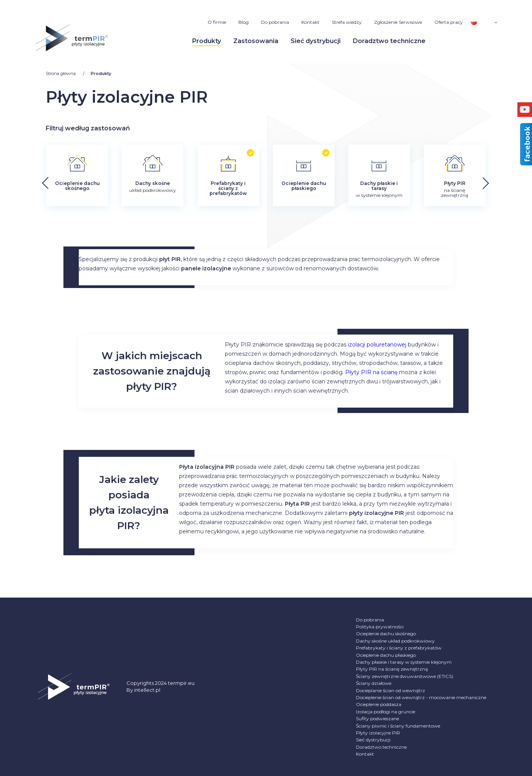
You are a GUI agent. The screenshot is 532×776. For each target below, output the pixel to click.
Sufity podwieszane (377, 719)
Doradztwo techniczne (389, 41)
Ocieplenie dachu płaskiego (386, 655)
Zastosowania (256, 41)
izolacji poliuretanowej (377, 345)
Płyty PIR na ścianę (371, 372)
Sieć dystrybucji (316, 41)
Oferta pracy (449, 22)
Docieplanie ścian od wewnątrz (391, 690)
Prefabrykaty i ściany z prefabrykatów (399, 648)
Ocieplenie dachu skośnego (386, 634)
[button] (506, 181)
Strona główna (61, 73)
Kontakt (310, 22)
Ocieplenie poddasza (379, 704)
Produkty (207, 41)
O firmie (217, 22)
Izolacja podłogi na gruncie (386, 712)
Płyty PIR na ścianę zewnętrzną (392, 669)
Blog (244, 22)
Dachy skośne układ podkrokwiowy (395, 641)
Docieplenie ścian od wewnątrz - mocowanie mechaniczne (421, 697)
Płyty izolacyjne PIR (378, 733)
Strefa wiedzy (347, 22)
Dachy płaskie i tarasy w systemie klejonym (404, 662)
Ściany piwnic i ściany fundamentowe (398, 726)
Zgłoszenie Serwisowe (398, 22)
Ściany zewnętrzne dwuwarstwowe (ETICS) (405, 676)
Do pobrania (275, 22)
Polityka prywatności (380, 627)
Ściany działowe (374, 683)
